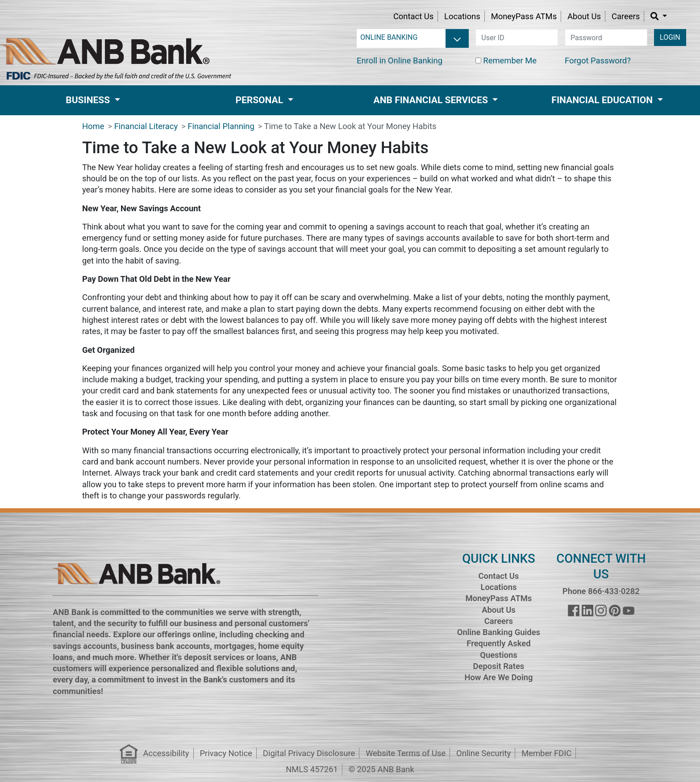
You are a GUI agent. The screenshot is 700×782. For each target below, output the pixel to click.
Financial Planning (221, 126)
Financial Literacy (146, 126)
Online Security (483, 753)
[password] (606, 38)
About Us (584, 16)
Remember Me (510, 61)
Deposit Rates (499, 666)
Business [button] (89, 100)
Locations (462, 16)
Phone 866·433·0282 (601, 591)
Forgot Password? (598, 61)
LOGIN (670, 37)
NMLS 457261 (312, 769)
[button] (659, 16)
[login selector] (413, 38)
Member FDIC (546, 753)
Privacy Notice (226, 753)
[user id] (517, 38)
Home (93, 126)
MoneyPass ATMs (524, 16)
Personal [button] (260, 100)
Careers (626, 16)
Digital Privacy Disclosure (309, 753)
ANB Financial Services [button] (432, 100)
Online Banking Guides (499, 632)
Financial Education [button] (603, 100)
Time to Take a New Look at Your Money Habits (350, 126)
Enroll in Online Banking (400, 61)
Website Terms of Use (406, 753)
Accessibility (166, 753)
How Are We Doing (498, 677)
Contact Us (413, 16)
